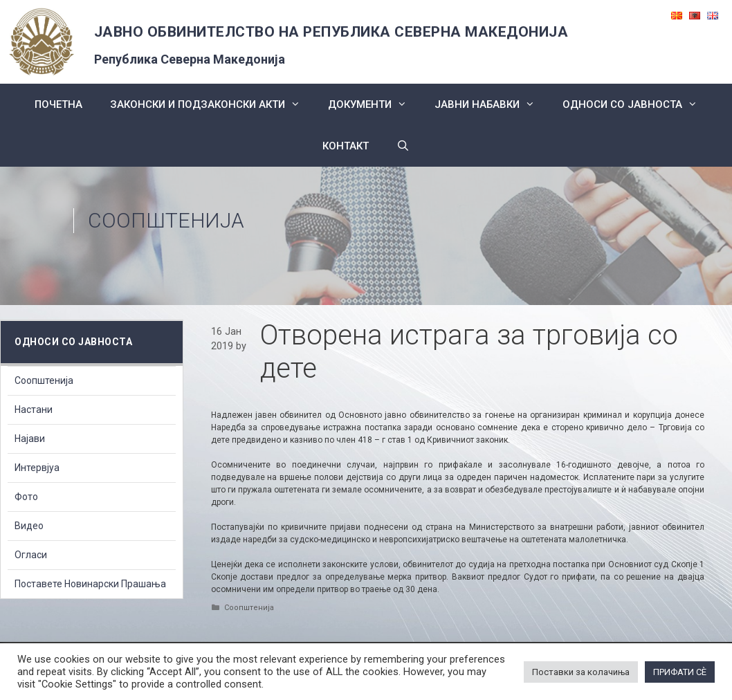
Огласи (31, 555)
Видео (29, 526)
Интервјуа (37, 468)
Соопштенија (166, 220)
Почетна (58, 104)
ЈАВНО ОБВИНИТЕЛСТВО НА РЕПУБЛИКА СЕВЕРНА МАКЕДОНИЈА (331, 32)
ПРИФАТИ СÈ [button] (680, 672)
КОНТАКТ (346, 146)
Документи (374, 104)
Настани (34, 409)
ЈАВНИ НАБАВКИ (492, 104)
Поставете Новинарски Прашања (90, 584)
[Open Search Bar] (403, 146)
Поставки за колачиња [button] (581, 672)
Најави (30, 439)
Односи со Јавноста (637, 104)
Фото (26, 497)
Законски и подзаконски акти (212, 104)
